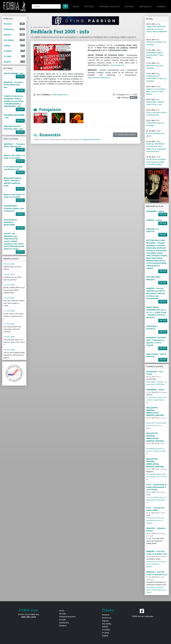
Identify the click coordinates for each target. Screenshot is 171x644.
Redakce (162, 6)
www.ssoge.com (118, 65)
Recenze (106, 615)
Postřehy (106, 630)
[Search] (46, 6)
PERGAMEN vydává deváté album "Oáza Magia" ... (155, 54)
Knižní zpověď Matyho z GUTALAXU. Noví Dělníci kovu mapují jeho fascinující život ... (156, 147)
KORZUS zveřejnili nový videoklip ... (156, 42)
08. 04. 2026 (9, 264)
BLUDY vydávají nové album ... (155, 133)
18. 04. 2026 (9, 337)
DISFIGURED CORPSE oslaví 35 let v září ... (155, 102)
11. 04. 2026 (9, 311)
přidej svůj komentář (125, 135)
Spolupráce (145, 6)
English (105, 636)
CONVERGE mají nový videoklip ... (155, 123)
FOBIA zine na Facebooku (143, 613)
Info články (107, 624)
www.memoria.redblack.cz (99, 78)
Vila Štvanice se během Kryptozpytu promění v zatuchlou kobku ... (156, 161)
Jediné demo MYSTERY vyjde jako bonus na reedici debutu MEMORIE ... (157, 29)
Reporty (105, 621)
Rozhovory (107, 618)
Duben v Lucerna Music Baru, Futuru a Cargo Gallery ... (156, 90)
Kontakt (129, 6)
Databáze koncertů (109, 6)
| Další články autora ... (60, 95)
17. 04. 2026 (9, 324)
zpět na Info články (40, 27)
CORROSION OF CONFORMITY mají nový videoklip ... (156, 77)
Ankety (105, 627)
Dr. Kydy (105, 633)
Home (76, 6)
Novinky (89, 6)
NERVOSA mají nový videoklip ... (155, 66)
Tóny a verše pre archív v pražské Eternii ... (157, 113)
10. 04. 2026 (9, 274)
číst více (20, 76)
